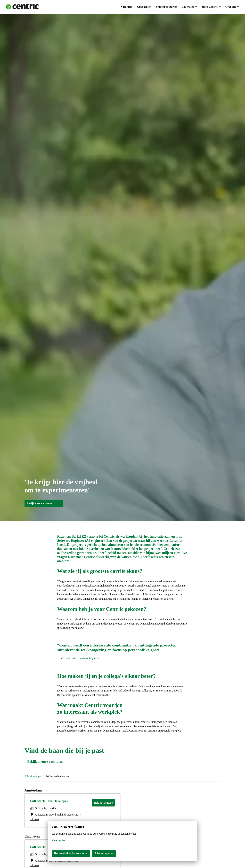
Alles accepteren (106, 853)
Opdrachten (143, 7)
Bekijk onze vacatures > (44, 503)
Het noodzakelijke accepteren (72, 853)
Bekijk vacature (103, 811)
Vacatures (125, 7)
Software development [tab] (61, 785)
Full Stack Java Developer (50, 810)
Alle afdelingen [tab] (34, 785)
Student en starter (165, 7)
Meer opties (61, 841)
